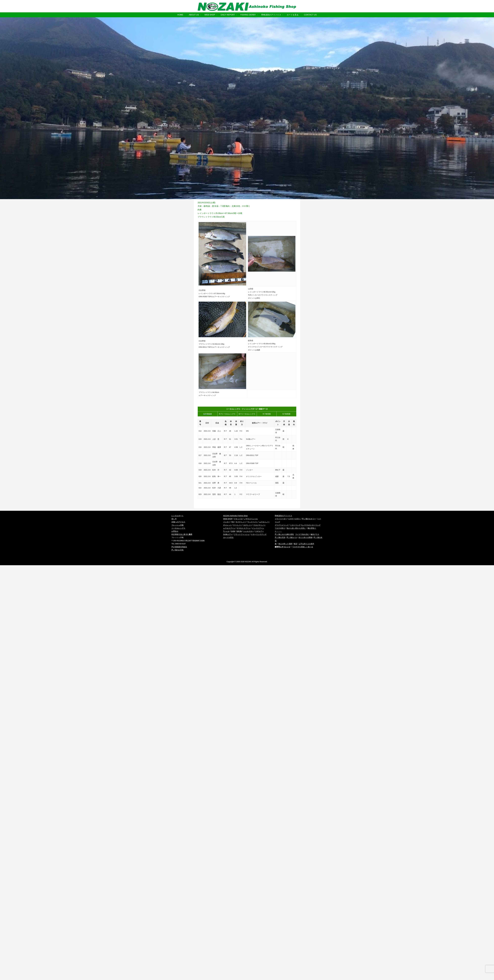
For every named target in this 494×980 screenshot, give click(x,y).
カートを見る (228, 537)
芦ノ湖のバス (292, 537)
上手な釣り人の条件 (306, 544)
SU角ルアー (228, 534)
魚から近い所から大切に (296, 528)
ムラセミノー (264, 522)
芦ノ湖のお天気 (177, 550)
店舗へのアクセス (178, 522)
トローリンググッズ (259, 534)
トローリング (295, 525)
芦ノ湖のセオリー (309, 519)
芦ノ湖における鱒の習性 (284, 534)
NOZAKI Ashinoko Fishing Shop (235, 516)
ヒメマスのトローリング (311, 525)
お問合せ (175, 531)
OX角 (233, 531)
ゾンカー (227, 522)
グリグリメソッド (282, 525)
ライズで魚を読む (302, 534)
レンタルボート (177, 516)
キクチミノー (241, 522)
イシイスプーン (258, 528)
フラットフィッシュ (242, 534)
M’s (233, 522)
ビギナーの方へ (294, 519)
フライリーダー (281, 519)
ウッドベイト (253, 522)
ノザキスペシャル (251, 519)
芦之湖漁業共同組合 (179, 547)
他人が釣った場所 (285, 544)
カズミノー (248, 525)
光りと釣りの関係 (305, 537)
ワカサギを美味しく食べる (303, 547)
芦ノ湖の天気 (280, 537)
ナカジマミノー (259, 525)
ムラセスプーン (229, 528)
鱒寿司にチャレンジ (283, 547)
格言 (296, 544)
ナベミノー (237, 525)
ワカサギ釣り (280, 528)
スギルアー (259, 531)
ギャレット (227, 525)
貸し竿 (174, 519)
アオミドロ (238, 519)
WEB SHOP (228, 519)
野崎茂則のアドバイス (283, 516)
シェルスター (248, 531)
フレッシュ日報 (177, 525)
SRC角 (239, 531)
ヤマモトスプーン (244, 528)
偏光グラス (315, 534)
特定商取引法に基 (182, 534)
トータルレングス (178, 528)
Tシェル (226, 531)
